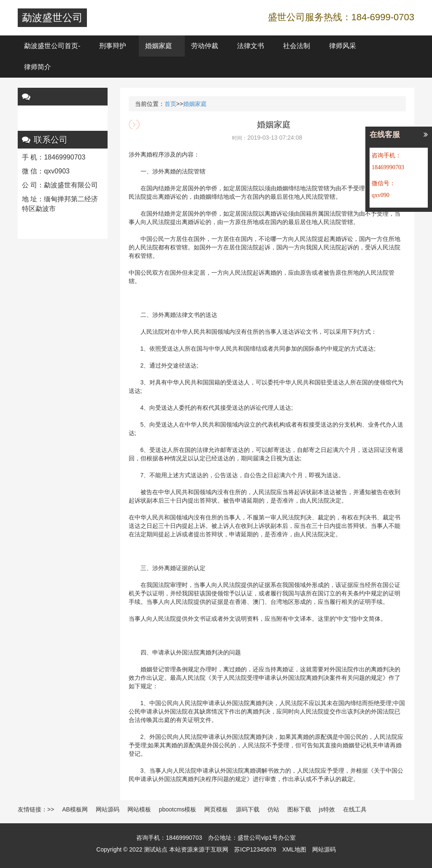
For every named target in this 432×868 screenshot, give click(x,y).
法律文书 (251, 46)
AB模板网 (75, 809)
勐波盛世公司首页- (52, 46)
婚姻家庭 (159, 46)
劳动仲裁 (205, 46)
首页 (170, 104)
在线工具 (355, 809)
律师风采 (343, 46)
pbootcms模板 (178, 809)
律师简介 (38, 67)
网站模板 (139, 809)
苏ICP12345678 (255, 849)
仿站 (273, 809)
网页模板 (216, 809)
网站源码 (108, 809)
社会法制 (297, 46)
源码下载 (248, 809)
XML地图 (294, 849)
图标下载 (299, 809)
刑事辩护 (113, 46)
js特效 (327, 809)
